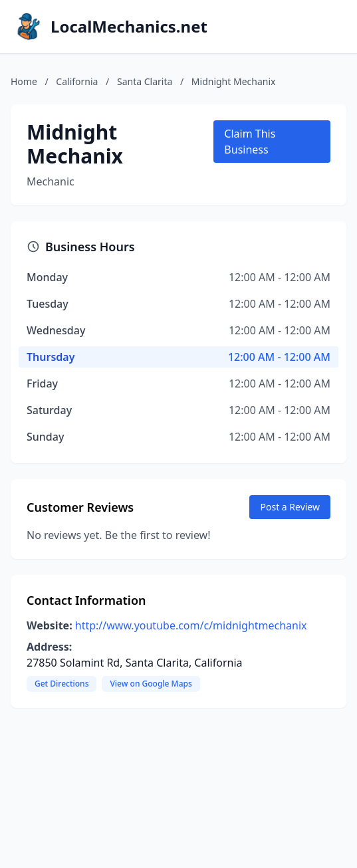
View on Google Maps (151, 684)
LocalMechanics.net (129, 27)
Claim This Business (250, 142)
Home (24, 81)
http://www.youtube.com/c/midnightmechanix (191, 625)
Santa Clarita (145, 81)
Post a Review (290, 507)
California (77, 81)
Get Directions (61, 684)
